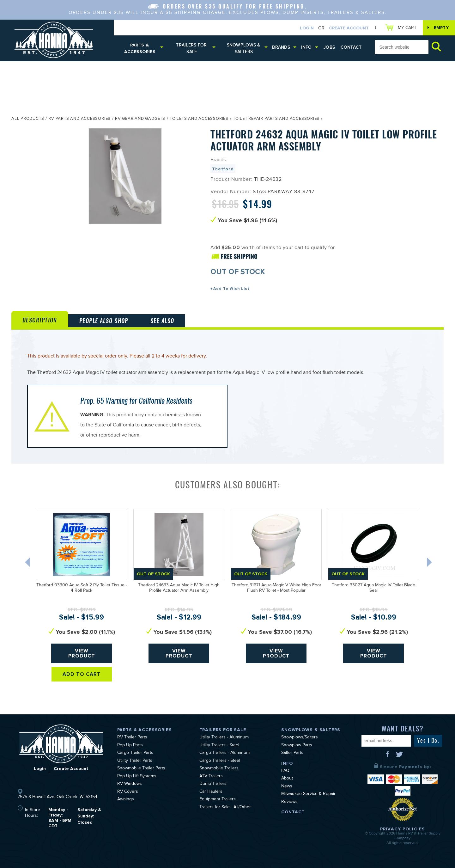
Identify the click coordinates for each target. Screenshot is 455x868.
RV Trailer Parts (132, 738)
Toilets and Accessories (199, 119)
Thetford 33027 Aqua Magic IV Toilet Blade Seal (373, 588)
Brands (281, 47)
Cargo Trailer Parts (135, 753)
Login (307, 28)
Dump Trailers (213, 784)
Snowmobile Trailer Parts (141, 769)
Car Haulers (211, 792)
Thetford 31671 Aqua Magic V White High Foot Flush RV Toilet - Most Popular (276, 588)
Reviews (289, 802)
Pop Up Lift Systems (137, 777)
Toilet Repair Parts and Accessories (276, 119)
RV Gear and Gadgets (140, 119)
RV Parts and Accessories (79, 119)
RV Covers (128, 792)
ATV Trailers (211, 777)
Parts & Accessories (140, 48)
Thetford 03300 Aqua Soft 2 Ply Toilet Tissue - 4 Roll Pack (82, 588)
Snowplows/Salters (300, 738)
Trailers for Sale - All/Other (225, 808)
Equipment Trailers (218, 800)
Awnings (126, 800)
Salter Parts (292, 753)
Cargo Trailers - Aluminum (224, 753)
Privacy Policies (403, 829)
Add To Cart (82, 674)
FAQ (285, 771)
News (287, 787)
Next (430, 564)
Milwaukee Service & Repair (308, 794)
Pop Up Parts (130, 746)
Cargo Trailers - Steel (220, 761)
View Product (82, 653)
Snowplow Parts (297, 746)
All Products (28, 119)
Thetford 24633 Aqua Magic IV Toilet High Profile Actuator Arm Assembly (179, 588)
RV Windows (130, 784)
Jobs (329, 47)
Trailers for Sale (191, 48)
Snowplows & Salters (244, 48)
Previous (28, 564)
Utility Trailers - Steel (219, 746)
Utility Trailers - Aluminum (224, 738)
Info (306, 47)
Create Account (349, 28)
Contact (351, 47)
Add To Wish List (231, 289)
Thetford (223, 169)
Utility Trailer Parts (135, 761)
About (287, 779)
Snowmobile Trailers (219, 769)
